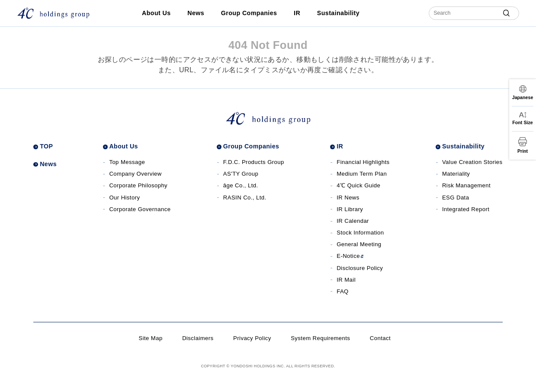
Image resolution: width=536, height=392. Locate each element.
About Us (156, 13)
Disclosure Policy (360, 268)
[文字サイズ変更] (523, 119)
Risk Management (466, 185)
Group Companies (249, 13)
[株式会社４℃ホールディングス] (53, 13)
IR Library (350, 209)
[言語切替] (523, 93)
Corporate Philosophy (138, 185)
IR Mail (346, 280)
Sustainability (338, 13)
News (196, 13)
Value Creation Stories (472, 162)
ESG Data (456, 198)
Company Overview (135, 174)
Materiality (456, 174)
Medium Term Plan (362, 174)
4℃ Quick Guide (358, 185)
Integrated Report (466, 209)
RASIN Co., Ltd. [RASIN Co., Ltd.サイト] (245, 198)
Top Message (127, 162)
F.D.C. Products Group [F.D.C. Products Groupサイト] (254, 162)
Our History (124, 198)
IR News (348, 198)
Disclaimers (198, 338)
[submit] (506, 13)
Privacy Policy (252, 338)
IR (297, 13)
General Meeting (359, 244)
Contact (380, 338)
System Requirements (320, 338)
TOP (46, 146)
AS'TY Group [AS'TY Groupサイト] (241, 174)
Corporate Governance (140, 209)
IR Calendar (353, 221)
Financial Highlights (363, 162)
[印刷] (523, 145)
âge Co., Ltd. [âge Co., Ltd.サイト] (241, 185)
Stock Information (360, 233)
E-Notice (350, 256)
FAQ (343, 291)
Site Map (150, 338)
